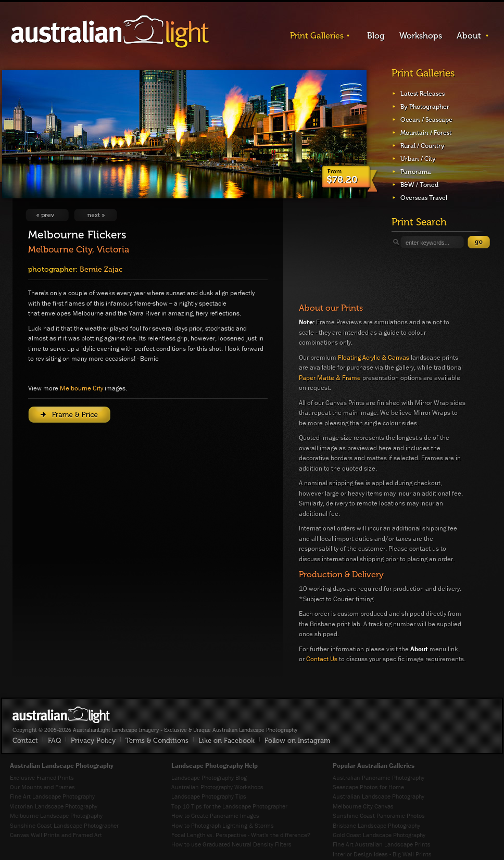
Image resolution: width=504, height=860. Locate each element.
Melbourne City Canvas (363, 806)
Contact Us (322, 659)
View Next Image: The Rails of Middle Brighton (96, 215)
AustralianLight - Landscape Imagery (110, 32)
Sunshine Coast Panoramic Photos (379, 815)
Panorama (416, 172)
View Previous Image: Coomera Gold (47, 215)
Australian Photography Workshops (217, 787)
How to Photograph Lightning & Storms (223, 825)
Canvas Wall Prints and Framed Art (56, 835)
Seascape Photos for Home (368, 787)
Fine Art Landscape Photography (52, 796)
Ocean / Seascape (426, 120)
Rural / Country (423, 146)
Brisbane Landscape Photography (376, 825)
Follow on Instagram (297, 741)
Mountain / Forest (426, 133)
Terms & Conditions (157, 741)
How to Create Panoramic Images (215, 815)
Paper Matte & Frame (330, 378)
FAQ (54, 741)
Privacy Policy (93, 741)
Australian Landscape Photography (379, 796)
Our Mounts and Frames (42, 787)
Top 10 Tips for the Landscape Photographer (229, 806)
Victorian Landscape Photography (54, 806)
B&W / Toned (419, 185)
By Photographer (425, 107)
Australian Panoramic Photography (379, 777)
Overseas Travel (424, 198)
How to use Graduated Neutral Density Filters (231, 844)
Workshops (421, 36)
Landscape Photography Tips (209, 796)
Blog (376, 36)
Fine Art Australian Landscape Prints (382, 844)
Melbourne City (81, 388)
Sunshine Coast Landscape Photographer (64, 825)
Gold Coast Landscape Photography (379, 835)
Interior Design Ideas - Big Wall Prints (382, 854)
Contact (25, 741)
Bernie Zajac (101, 269)
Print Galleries (317, 36)
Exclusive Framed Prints (42, 777)
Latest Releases (423, 94)
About (469, 36)
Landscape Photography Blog (209, 777)
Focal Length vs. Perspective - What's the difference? (241, 835)
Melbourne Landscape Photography (56, 815)
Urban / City (418, 159)
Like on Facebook (226, 741)
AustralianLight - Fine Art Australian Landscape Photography (61, 715)
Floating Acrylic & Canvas (374, 357)
